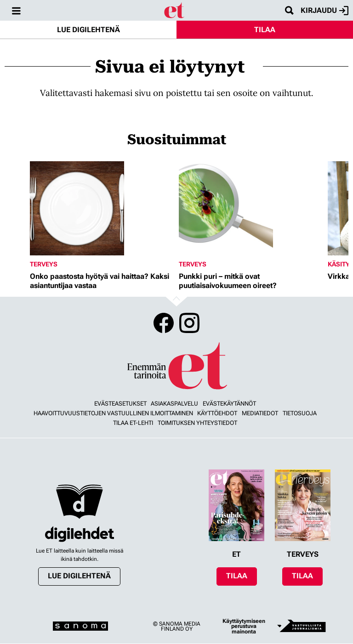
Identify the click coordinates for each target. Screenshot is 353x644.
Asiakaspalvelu (174, 404)
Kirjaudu (325, 11)
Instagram (189, 323)
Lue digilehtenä (88, 30)
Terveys (44, 264)
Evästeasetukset (120, 404)
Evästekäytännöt (229, 404)
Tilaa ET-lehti (133, 423)
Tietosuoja (300, 413)
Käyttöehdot (217, 413)
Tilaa (265, 30)
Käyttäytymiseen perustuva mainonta (244, 626)
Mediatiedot (260, 413)
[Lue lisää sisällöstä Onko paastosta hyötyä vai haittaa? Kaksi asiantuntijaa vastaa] (102, 208)
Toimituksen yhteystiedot (197, 423)
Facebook (164, 323)
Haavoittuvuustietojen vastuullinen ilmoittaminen (113, 413)
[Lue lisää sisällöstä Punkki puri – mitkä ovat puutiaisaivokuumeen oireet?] (251, 208)
